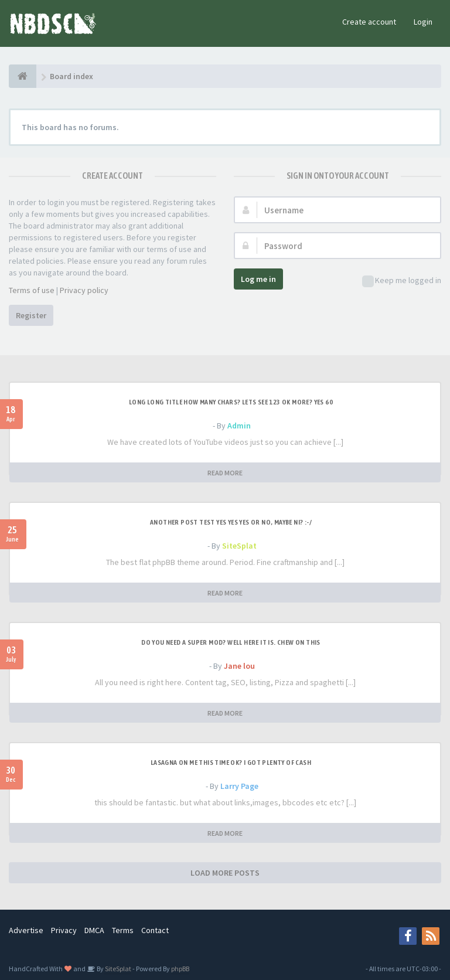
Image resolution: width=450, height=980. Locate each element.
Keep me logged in (402, 281)
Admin (239, 426)
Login (423, 22)
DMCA (94, 930)
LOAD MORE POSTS (225, 873)
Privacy (64, 930)
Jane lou (239, 666)
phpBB (180, 969)
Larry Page (239, 786)
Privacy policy (84, 290)
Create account (369, 22)
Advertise (26, 930)
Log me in (258, 279)
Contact (155, 930)
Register (31, 315)
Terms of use (32, 290)
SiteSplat (239, 546)
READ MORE (225, 473)
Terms (123, 930)
